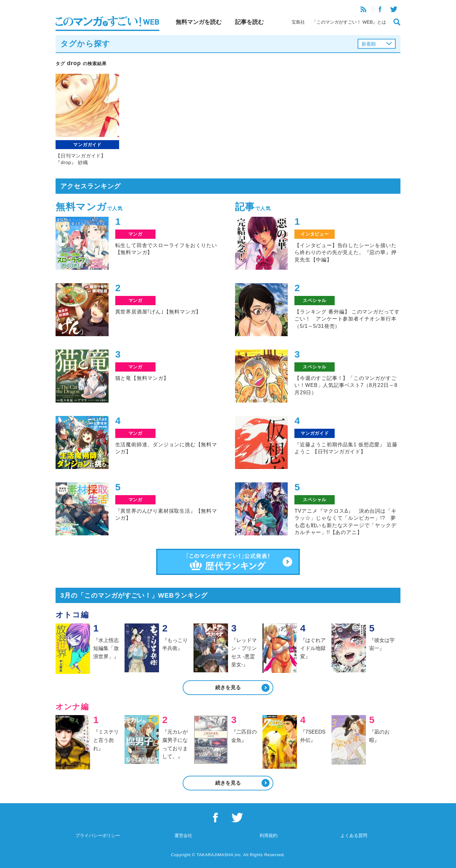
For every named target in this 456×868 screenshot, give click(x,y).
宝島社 (298, 22)
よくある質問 (354, 835)
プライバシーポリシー (98, 835)
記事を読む (249, 22)
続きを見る (228, 687)
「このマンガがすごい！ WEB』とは (349, 22)
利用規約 (269, 835)
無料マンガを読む (199, 22)
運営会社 (183, 835)
